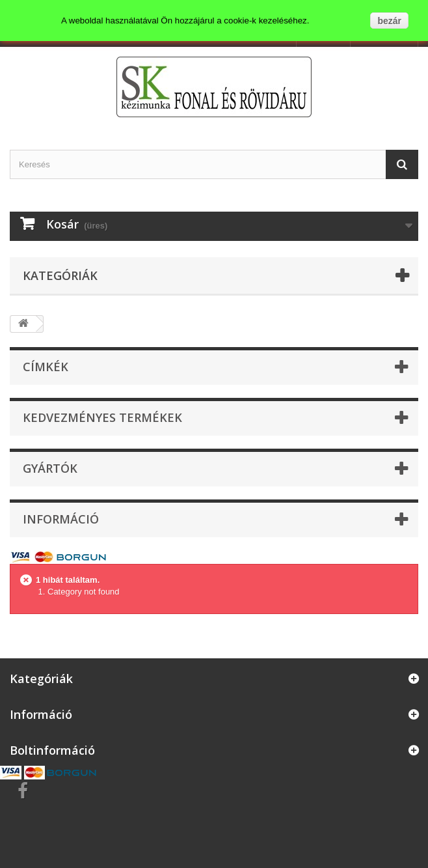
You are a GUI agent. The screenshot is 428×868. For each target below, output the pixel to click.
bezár (389, 21)
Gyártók (50, 468)
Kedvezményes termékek (102, 417)
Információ (61, 519)
